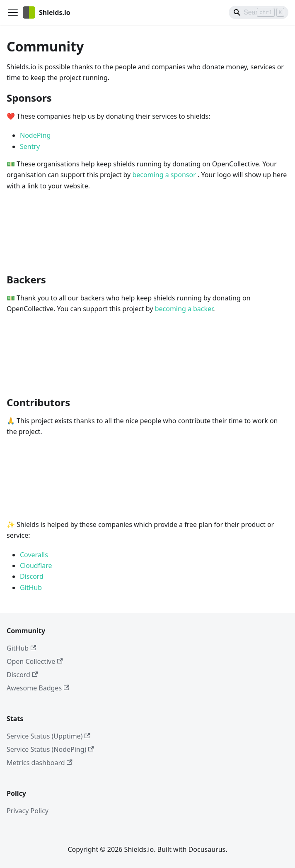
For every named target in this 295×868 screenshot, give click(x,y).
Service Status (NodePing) (50, 749)
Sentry (30, 146)
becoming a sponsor (165, 175)
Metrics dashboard (40, 763)
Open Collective (35, 661)
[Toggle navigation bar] (13, 12)
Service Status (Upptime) (48, 736)
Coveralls (34, 555)
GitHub (31, 588)
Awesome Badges (38, 688)
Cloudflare (36, 566)
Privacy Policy (28, 811)
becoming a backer (184, 309)
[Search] (259, 12)
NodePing (35, 135)
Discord (32, 576)
